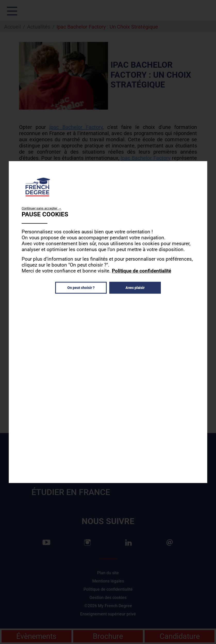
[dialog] (108, 322)
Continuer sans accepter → (41, 208)
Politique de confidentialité (142, 271)
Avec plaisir (135, 288)
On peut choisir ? (81, 288)
